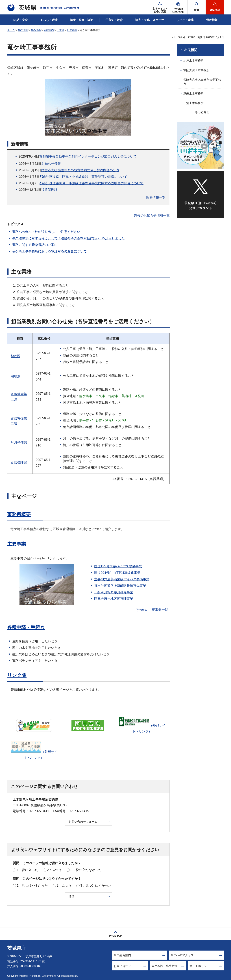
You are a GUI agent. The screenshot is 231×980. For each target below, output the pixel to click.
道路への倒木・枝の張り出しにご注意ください (46, 232)
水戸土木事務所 (193, 60)
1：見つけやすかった (32, 886)
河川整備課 (19, 442)
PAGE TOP (115, 936)
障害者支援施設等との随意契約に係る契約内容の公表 (80, 170)
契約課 (16, 356)
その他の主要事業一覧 (152, 610)
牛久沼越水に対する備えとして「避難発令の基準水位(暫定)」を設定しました (68, 238)
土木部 (60, 30)
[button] (178, 7)
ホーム (11, 30)
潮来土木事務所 (193, 94)
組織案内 (49, 30)
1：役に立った (27, 870)
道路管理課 (49, 190)
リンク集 (17, 675)
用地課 (16, 376)
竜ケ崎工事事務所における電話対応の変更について (49, 251)
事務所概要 (19, 514)
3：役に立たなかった (86, 870)
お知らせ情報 (51, 164)
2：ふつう (54, 870)
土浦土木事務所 (193, 103)
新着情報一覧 (156, 197)
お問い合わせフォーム (83, 822)
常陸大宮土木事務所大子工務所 (202, 82)
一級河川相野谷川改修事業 (114, 592)
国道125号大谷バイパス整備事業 (118, 566)
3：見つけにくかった (96, 886)
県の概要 (36, 30)
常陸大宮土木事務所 (196, 70)
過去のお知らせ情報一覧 (152, 216)
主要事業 (17, 544)
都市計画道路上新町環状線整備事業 (120, 586)
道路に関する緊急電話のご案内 (35, 245)
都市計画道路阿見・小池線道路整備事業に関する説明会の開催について (91, 183)
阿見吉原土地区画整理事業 (114, 599)
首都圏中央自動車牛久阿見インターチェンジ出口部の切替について (88, 156)
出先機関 (72, 30)
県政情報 (23, 30)
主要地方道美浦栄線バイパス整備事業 (122, 579)
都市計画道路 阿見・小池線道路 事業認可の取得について (83, 177)
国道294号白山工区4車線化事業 (117, 573)
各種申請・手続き (26, 627)
